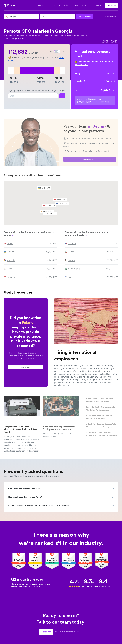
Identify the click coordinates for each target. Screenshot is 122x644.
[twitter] (112, 41)
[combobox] (6, 17)
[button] (61, 201)
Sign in (98, 5)
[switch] (57, 51)
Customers (55, 5)
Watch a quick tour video (70, 632)
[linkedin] (116, 41)
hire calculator (81, 65)
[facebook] (107, 41)
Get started (112, 5)
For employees (110, 17)
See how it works (90, 160)
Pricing (67, 5)
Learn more (26, 367)
